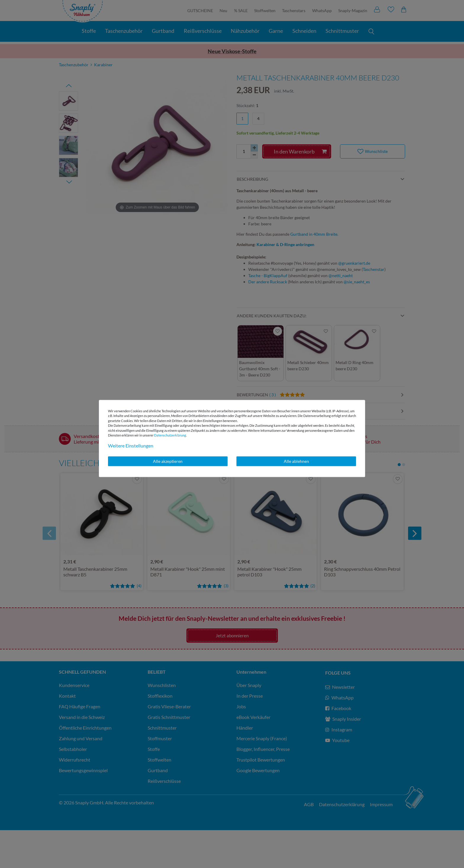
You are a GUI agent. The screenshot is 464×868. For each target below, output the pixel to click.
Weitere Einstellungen (131, 446)
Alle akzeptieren (168, 461)
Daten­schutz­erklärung (170, 435)
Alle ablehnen (296, 461)
